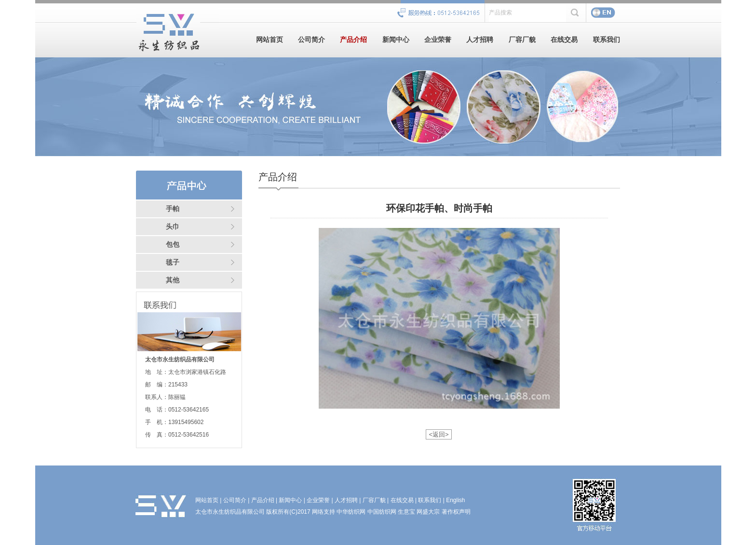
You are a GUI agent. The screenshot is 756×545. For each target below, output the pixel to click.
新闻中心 (396, 40)
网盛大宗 (428, 512)
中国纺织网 (382, 512)
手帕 (173, 209)
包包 (173, 245)
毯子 (173, 262)
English (455, 500)
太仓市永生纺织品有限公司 (230, 512)
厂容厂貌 (522, 40)
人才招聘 (480, 40)
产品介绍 (353, 40)
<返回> (439, 434)
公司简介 (311, 40)
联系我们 (607, 40)
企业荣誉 (438, 40)
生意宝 (406, 512)
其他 (173, 280)
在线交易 (564, 40)
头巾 (173, 227)
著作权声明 (456, 512)
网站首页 (270, 40)
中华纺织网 (351, 512)
